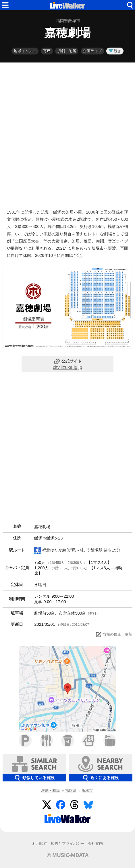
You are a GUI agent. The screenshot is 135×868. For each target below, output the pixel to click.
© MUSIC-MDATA (67, 855)
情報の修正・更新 (114, 635)
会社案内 (95, 843)
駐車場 (25, 741)
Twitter (47, 805)
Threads (74, 805)
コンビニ (89, 741)
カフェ (68, 741)
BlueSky (88, 805)
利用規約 (40, 843)
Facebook (61, 805)
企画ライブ (92, 51)
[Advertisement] (67, 134)
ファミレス (46, 741)
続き (115, 51)
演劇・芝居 (67, 51)
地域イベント (25, 51)
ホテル (110, 741)
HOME (67, 5)
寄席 (47, 51)
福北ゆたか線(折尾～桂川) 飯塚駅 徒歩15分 (77, 550)
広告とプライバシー (68, 843)
